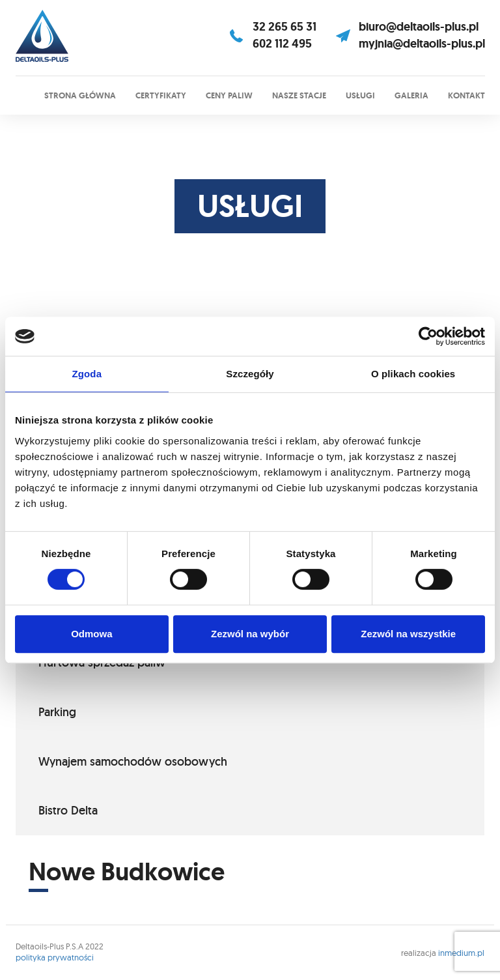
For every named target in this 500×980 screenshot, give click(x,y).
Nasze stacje (299, 95)
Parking (57, 712)
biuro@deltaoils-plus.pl (419, 27)
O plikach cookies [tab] (413, 374)
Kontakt (466, 95)
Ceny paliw (229, 95)
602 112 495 (282, 44)
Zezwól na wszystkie (408, 634)
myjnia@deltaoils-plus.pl (422, 44)
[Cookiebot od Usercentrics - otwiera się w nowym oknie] (428, 336)
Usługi (360, 95)
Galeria (411, 95)
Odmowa (91, 634)
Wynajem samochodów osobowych (133, 761)
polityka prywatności (55, 957)
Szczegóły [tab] (250, 374)
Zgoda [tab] (87, 374)
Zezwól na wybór (250, 634)
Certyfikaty (161, 95)
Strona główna (80, 95)
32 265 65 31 (285, 27)
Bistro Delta (68, 810)
